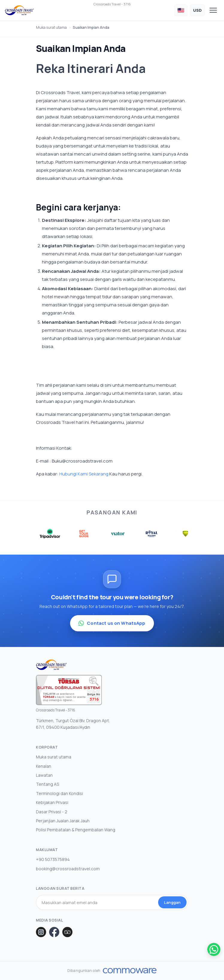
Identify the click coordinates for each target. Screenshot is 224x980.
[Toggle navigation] (213, 10)
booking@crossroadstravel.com (68, 869)
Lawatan (44, 775)
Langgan (172, 902)
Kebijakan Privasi (52, 802)
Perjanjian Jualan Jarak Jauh (63, 821)
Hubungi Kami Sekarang (84, 474)
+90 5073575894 (53, 859)
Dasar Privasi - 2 (52, 812)
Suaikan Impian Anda (91, 27)
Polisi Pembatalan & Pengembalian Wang (76, 830)
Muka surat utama (51, 27)
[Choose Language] (181, 10)
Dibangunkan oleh (84, 971)
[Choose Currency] (197, 10)
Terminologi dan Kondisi (59, 793)
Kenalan (44, 766)
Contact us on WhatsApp (112, 623)
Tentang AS (47, 784)
